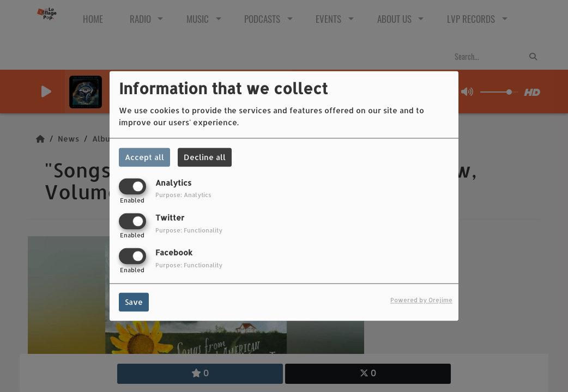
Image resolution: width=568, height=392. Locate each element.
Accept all (144, 157)
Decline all (205, 157)
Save (134, 302)
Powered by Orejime (421, 300)
